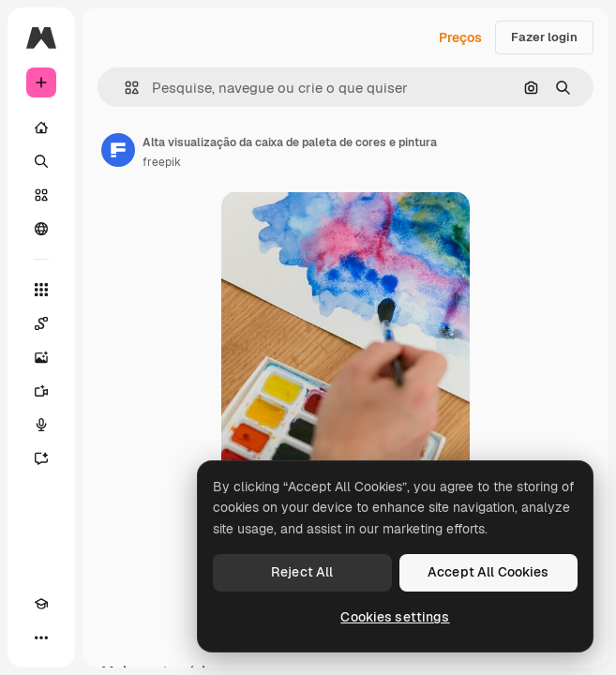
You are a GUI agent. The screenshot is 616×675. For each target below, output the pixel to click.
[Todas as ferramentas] (41, 290)
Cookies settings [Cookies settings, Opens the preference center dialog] (395, 617)
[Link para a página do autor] (118, 150)
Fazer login (544, 37)
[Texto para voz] (41, 425)
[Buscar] (41, 161)
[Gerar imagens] (41, 357)
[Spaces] (41, 323)
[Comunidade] (41, 229)
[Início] (41, 127)
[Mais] (41, 637)
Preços (460, 37)
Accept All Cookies (488, 572)
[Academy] (41, 604)
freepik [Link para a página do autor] (162, 162)
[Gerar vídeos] (41, 391)
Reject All (302, 572)
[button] (124, 88)
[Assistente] (41, 458)
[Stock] (41, 195)
